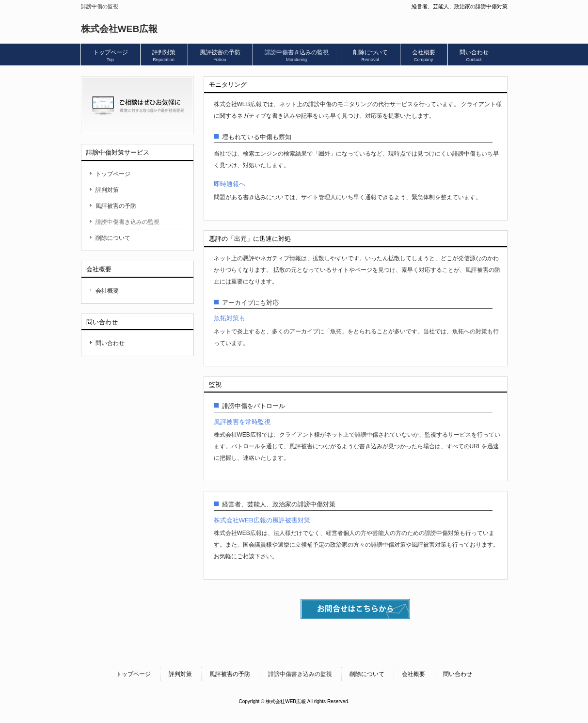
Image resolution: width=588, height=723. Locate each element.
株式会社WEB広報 (119, 29)
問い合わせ (110, 343)
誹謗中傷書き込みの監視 (127, 222)
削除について (113, 238)
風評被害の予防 (116, 206)
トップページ (113, 174)
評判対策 (107, 190)
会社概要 (107, 291)
